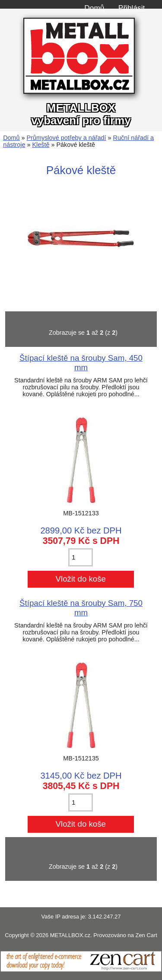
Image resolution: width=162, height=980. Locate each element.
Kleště (41, 145)
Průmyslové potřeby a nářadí (67, 138)
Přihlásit (132, 8)
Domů (94, 8)
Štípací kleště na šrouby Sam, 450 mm (81, 363)
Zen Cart (146, 935)
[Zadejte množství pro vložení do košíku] (81, 557)
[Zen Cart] (81, 970)
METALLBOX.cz (70, 935)
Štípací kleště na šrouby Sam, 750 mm (81, 608)
